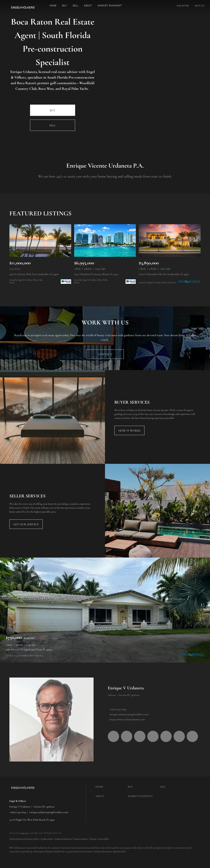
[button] (23, 7)
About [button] (88, 6)
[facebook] (113, 736)
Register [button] (183, 6)
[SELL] (53, 125)
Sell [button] (76, 6)
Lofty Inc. (24, 833)
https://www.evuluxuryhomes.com (127, 719)
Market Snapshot (110, 6)
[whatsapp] (192, 736)
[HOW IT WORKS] (129, 430)
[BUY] (53, 110)
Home (53, 6)
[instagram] (153, 736)
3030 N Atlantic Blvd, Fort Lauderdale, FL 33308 (34, 274)
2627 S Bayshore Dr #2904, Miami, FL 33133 (96, 274)
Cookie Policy (47, 839)
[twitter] (140, 736)
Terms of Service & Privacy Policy (24, 839)
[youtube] (166, 736)
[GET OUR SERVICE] (26, 524)
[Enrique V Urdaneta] (51, 720)
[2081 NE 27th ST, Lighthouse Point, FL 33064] (105, 610)
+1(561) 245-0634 (118, 709)
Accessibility (103, 839)
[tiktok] (179, 736)
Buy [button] (65, 6)
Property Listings (80, 839)
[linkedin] (127, 736)
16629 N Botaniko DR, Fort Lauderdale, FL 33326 (164, 274)
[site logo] (26, 795)
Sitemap (93, 839)
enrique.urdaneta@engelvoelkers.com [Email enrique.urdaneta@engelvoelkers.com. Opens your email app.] (129, 714)
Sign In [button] (199, 6)
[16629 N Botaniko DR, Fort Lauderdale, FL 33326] (170, 241)
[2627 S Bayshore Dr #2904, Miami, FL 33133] (105, 241)
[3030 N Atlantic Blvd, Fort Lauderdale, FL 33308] (40, 241)
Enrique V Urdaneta (126, 688)
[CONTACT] (105, 354)
